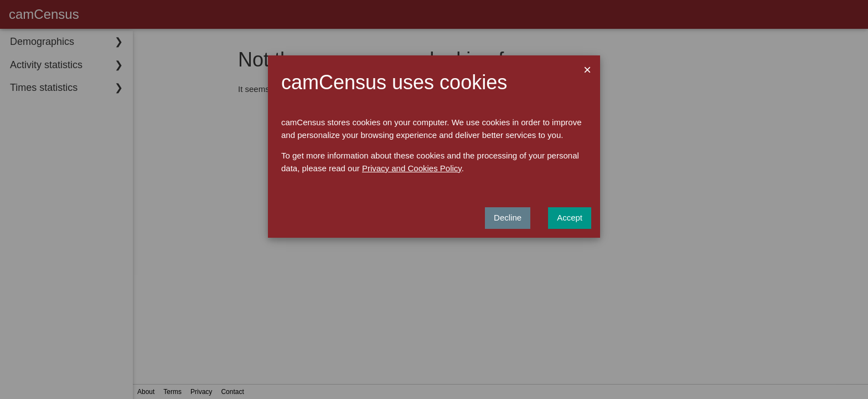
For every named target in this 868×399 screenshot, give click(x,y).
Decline (508, 218)
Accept (570, 218)
